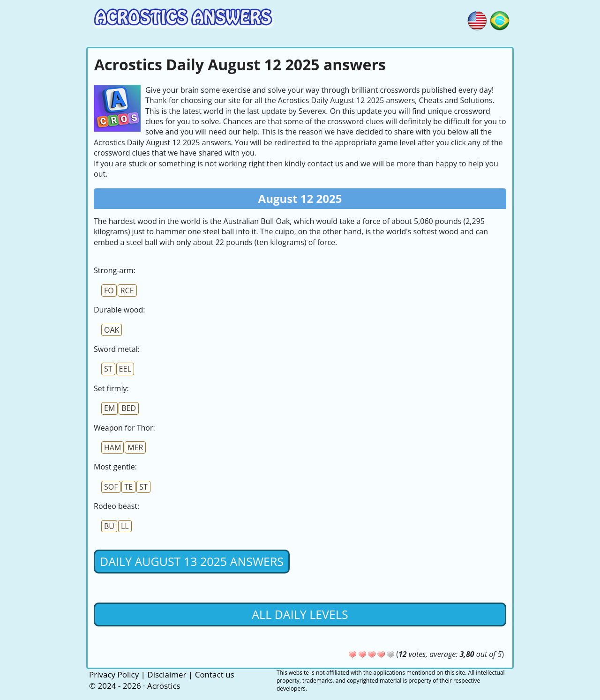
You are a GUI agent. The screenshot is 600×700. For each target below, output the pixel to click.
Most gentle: (115, 467)
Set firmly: (111, 388)
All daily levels (300, 614)
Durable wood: (119, 310)
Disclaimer (167, 674)
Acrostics (164, 686)
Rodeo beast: (116, 506)
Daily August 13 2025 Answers (192, 561)
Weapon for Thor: (124, 428)
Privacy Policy (114, 674)
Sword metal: (117, 349)
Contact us (215, 674)
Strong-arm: (115, 270)
